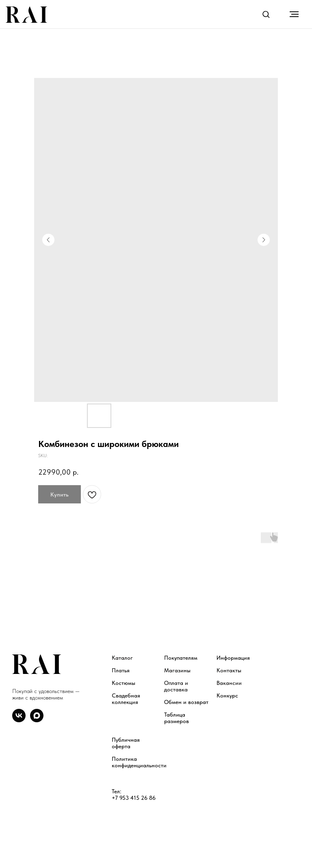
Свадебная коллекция (126, 699)
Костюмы (123, 683)
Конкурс (227, 695)
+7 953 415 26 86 (134, 798)
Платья (121, 670)
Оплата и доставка (176, 686)
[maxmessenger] (37, 720)
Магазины (177, 670)
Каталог (122, 658)
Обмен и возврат (186, 702)
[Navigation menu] (294, 14)
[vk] (19, 720)
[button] (266, 14)
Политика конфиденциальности (139, 762)
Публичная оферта (126, 743)
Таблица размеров (177, 718)
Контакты (229, 670)
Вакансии (229, 683)
